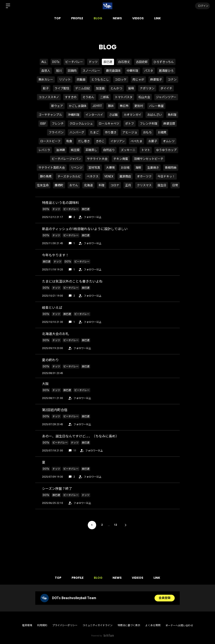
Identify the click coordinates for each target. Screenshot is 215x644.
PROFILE (77, 18)
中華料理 (132, 71)
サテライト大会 (97, 159)
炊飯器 (81, 80)
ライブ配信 (62, 88)
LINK (157, 18)
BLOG (98, 18)
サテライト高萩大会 (52, 168)
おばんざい (155, 115)
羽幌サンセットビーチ (149, 159)
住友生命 (43, 185)
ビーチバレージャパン (66, 159)
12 (116, 525)
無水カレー (46, 80)
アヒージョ (130, 132)
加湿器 (100, 88)
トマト (146, 150)
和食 (69, 141)
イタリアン (118, 141)
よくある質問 (153, 625)
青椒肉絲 (171, 168)
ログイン (202, 6)
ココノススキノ (49, 97)
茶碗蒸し (91, 150)
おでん (74, 185)
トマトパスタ (124, 97)
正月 (128, 185)
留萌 (131, 88)
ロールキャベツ (109, 124)
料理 (102, 185)
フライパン (56, 132)
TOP (57, 18)
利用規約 (42, 625)
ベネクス (93, 176)
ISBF (43, 124)
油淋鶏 (60, 150)
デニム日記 (83, 88)
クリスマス (144, 185)
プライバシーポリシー (65, 625)
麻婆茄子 (156, 80)
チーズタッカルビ (69, 176)
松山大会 (144, 97)
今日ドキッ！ (166, 176)
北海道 (88, 185)
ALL (44, 62)
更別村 (139, 106)
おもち (147, 132)
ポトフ (130, 124)
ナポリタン (147, 88)
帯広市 (124, 106)
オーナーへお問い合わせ (179, 626)
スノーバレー (91, 71)
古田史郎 (142, 62)
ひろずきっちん (164, 62)
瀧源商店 (125, 176)
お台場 (125, 168)
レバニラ (44, 150)
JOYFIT (97, 106)
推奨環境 (27, 625)
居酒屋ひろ (166, 71)
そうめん (88, 97)
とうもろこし (100, 80)
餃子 (46, 88)
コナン (172, 80)
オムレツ (169, 141)
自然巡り (109, 150)
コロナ (115, 185)
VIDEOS (138, 18)
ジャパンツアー (166, 97)
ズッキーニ (128, 150)
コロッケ (121, 80)
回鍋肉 (72, 71)
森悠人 (46, 71)
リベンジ (77, 168)
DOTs (56, 62)
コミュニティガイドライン (98, 625)
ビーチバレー (74, 62)
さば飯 (113, 115)
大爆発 (110, 168)
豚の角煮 (46, 176)
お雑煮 (162, 132)
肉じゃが (138, 80)
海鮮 (138, 168)
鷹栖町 (59, 185)
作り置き (111, 132)
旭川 (59, 71)
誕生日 (162, 185)
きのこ (100, 141)
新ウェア (57, 106)
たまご (94, 132)
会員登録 (165, 598)
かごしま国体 (78, 106)
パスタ (149, 71)
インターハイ (94, 115)
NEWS (117, 18)
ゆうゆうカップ (166, 150)
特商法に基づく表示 (129, 625)
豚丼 (111, 106)
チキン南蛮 (121, 159)
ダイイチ (166, 88)
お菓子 (153, 141)
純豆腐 (75, 150)
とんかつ (116, 88)
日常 (175, 185)
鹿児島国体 (113, 71)
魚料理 (172, 115)
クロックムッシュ (81, 124)
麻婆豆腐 (169, 124)
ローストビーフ (50, 141)
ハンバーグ (77, 132)
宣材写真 (94, 168)
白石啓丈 (124, 62)
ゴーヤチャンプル (50, 115)
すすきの (71, 97)
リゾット (65, 80)
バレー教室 (156, 106)
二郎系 (105, 97)
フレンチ (58, 124)
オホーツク (144, 176)
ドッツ (93, 62)
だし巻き (84, 141)
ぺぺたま (136, 141)
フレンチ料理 (149, 124)
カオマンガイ (132, 115)
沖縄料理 (74, 115)
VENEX (109, 176)
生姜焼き (153, 168)
